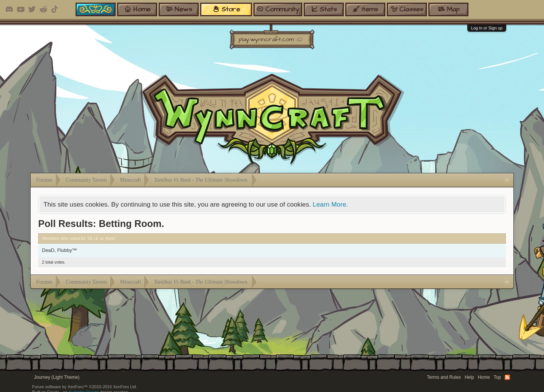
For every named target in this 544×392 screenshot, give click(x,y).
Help (469, 377)
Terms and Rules (444, 377)
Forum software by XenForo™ (85, 387)
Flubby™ (67, 250)
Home (484, 377)
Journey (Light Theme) (57, 377)
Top (497, 377)
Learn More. (330, 204)
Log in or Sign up (487, 28)
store (226, 9)
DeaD (48, 250)
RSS (507, 377)
